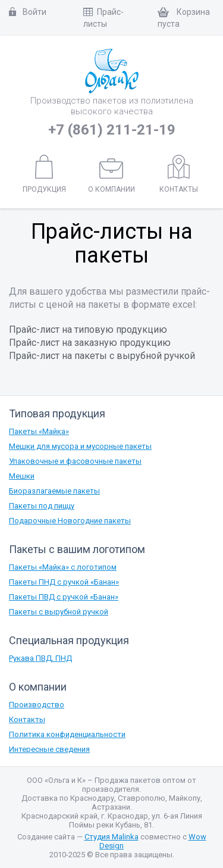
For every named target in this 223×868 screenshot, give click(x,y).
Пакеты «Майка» (39, 431)
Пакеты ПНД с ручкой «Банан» (64, 582)
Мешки (22, 476)
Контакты (179, 174)
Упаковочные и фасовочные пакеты (75, 461)
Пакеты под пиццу (42, 506)
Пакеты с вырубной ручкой (59, 612)
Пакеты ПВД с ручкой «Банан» (64, 597)
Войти (28, 12)
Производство (37, 705)
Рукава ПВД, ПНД (40, 658)
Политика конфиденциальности (67, 734)
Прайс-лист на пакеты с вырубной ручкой (102, 356)
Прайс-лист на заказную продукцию (90, 343)
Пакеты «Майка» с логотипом (63, 567)
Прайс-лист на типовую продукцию (88, 330)
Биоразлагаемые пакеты (54, 491)
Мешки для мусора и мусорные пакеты (80, 446)
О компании (111, 176)
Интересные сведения (49, 749)
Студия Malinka (111, 837)
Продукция (44, 174)
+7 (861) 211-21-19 (112, 130)
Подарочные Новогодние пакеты (70, 521)
